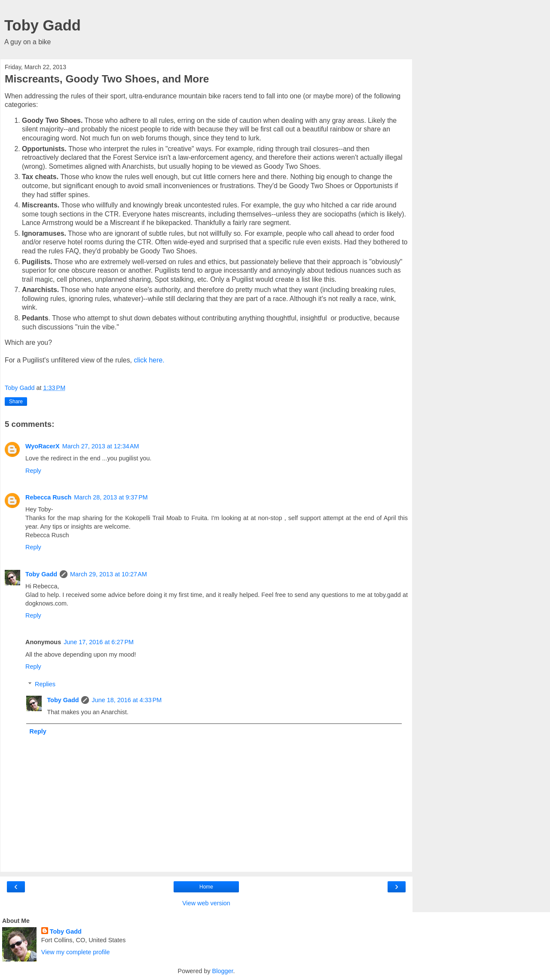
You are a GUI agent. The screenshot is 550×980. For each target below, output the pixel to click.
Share (16, 402)
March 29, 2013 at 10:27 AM (108, 574)
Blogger (223, 971)
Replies (45, 684)
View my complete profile (76, 952)
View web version (206, 903)
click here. (149, 360)
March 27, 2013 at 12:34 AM (101, 446)
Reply (33, 471)
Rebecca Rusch (48, 497)
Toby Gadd (43, 25)
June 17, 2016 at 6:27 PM (99, 642)
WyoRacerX (43, 446)
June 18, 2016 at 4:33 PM (127, 700)
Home (206, 887)
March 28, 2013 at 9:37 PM (111, 497)
